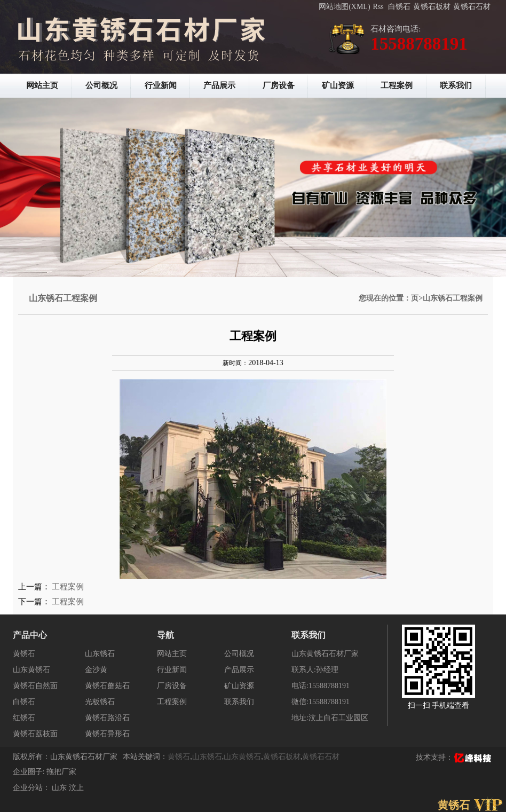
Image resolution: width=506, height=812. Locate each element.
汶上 (76, 788)
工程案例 (397, 85)
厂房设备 (279, 85)
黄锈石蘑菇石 (107, 686)
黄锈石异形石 (107, 734)
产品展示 (219, 85)
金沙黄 (96, 670)
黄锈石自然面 (35, 686)
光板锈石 (100, 702)
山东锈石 (100, 654)
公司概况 (101, 85)
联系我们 (456, 85)
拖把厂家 (61, 772)
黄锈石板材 (432, 7)
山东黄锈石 (31, 670)
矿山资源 (338, 85)
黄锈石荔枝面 (35, 734)
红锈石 (24, 718)
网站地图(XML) (344, 7)
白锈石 (399, 7)
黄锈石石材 (472, 7)
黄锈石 (24, 654)
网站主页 (42, 85)
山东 (60, 788)
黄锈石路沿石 (107, 718)
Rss (378, 7)
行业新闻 (161, 85)
